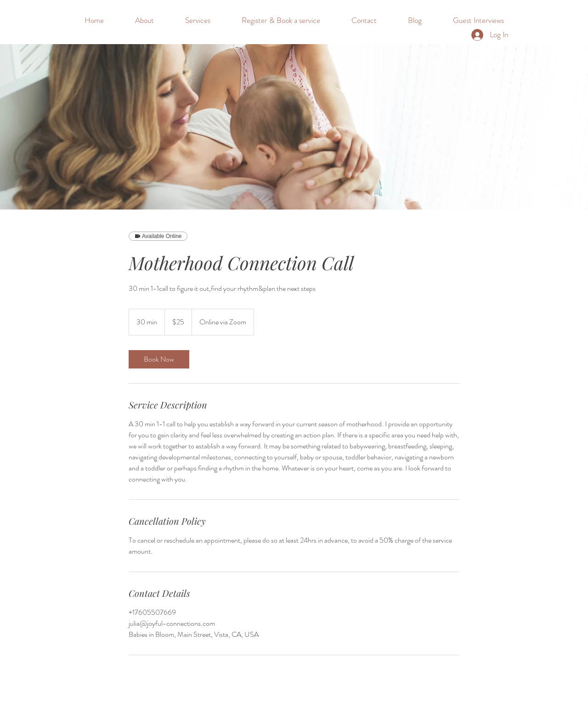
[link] (159, 359)
